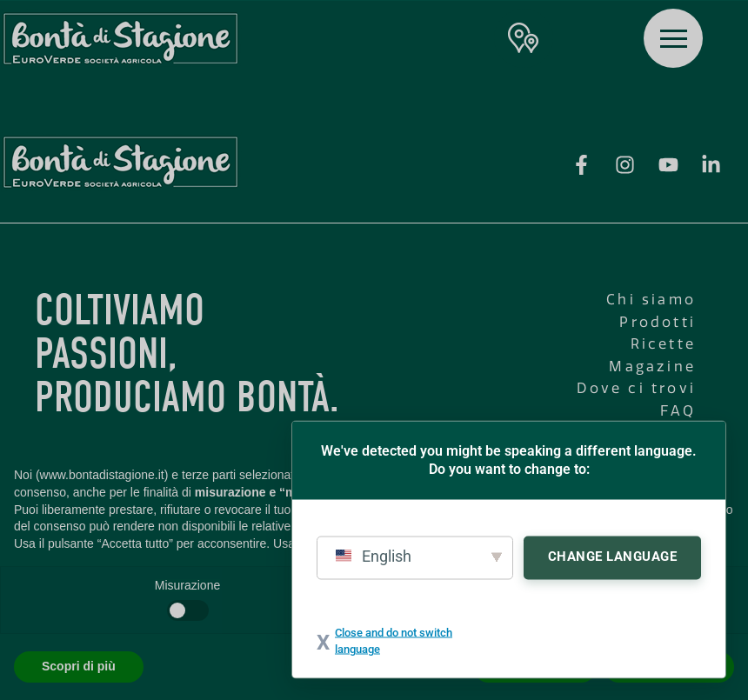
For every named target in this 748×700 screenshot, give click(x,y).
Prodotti (658, 322)
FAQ (678, 411)
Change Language (613, 556)
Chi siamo (651, 300)
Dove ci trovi (636, 388)
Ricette (663, 344)
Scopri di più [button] (79, 666)
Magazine (652, 367)
